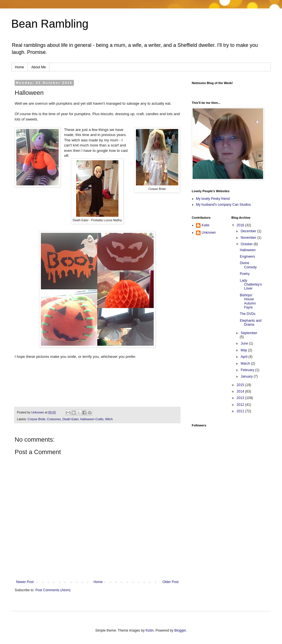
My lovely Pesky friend (213, 199)
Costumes (54, 419)
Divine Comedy (248, 265)
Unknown (209, 233)
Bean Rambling (50, 24)
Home (19, 67)
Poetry (245, 274)
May (244, 350)
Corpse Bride (37, 419)
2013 (241, 398)
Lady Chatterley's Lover (251, 285)
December (249, 231)
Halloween (248, 250)
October (247, 244)
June (245, 343)
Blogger (180, 630)
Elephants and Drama (251, 323)
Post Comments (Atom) (53, 590)
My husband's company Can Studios (223, 205)
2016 (241, 225)
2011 (241, 411)
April (244, 357)
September (249, 333)
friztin (150, 630)
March (246, 363)
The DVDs (247, 314)
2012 (241, 405)
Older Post (170, 582)
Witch (109, 419)
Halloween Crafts (92, 419)
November (249, 238)
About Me (38, 67)
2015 (241, 385)
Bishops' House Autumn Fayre (248, 301)
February (248, 370)
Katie (205, 225)
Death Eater (70, 419)
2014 (241, 391)
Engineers (247, 257)
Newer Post (25, 582)
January (247, 376)
